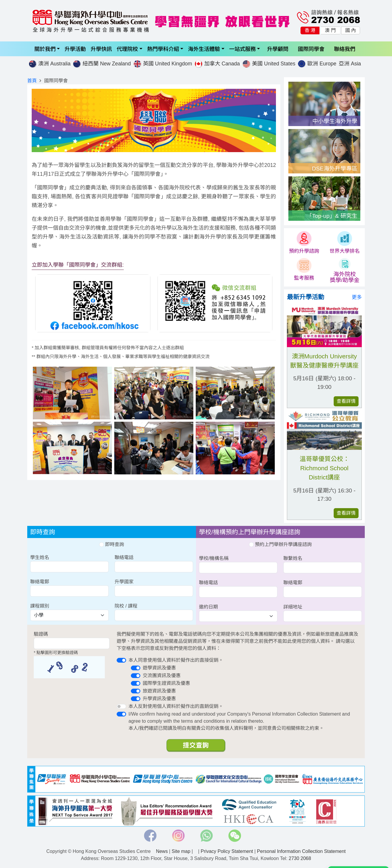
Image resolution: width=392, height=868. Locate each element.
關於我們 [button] (45, 49)
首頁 (32, 81)
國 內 (351, 30)
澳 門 (330, 30)
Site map (181, 851)
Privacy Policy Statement (227, 851)
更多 (357, 297)
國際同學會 (311, 49)
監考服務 (304, 278)
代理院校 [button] (127, 49)
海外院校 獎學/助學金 (345, 277)
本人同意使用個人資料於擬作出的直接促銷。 (176, 660)
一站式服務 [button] (242, 49)
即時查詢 (112, 544)
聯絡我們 (345, 49)
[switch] (121, 660)
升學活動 (75, 49)
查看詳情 (346, 401)
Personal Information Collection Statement (301, 851)
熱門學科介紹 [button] (163, 49)
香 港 (310, 30)
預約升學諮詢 (304, 251)
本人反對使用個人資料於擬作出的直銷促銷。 (176, 706)
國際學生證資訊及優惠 (166, 683)
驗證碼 (41, 634)
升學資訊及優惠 (159, 699)
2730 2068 (300, 858)
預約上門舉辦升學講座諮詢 (280, 544)
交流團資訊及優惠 (162, 675)
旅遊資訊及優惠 (159, 691)
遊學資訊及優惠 (159, 668)
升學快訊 (101, 49)
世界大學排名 (345, 251)
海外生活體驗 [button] (204, 49)
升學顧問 (278, 49)
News (162, 851)
